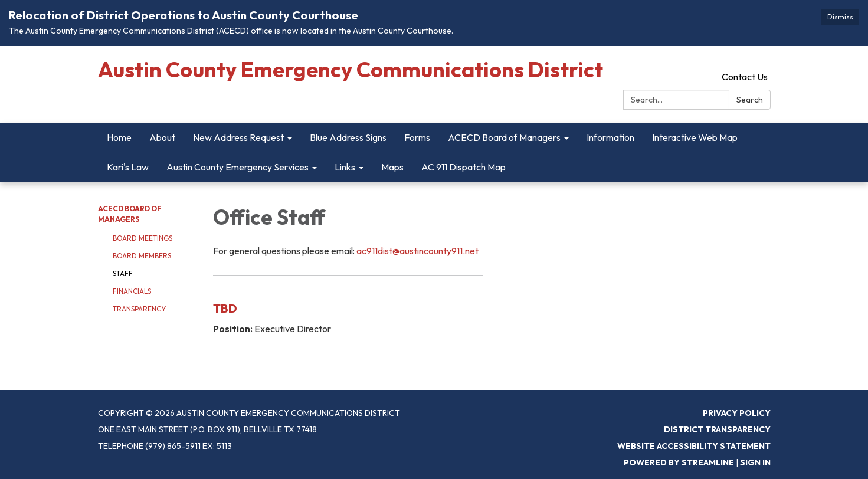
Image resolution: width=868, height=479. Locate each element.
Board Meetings (143, 238)
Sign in (755, 462)
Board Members (142, 256)
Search (750, 100)
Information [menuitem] (610, 137)
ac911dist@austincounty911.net (417, 251)
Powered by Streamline (679, 462)
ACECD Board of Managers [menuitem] (504, 137)
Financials (132, 291)
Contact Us (745, 77)
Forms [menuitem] (417, 137)
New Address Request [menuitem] (238, 137)
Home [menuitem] (119, 137)
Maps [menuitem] (392, 167)
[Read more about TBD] (348, 315)
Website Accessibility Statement (694, 446)
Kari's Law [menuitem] (128, 167)
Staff (123, 273)
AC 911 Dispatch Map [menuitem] (464, 167)
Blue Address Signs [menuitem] (348, 137)
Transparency (139, 309)
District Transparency (717, 429)
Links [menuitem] (345, 167)
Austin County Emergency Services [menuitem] (238, 167)
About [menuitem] (162, 137)
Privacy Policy (737, 413)
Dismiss (840, 17)
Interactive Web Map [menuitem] (695, 137)
